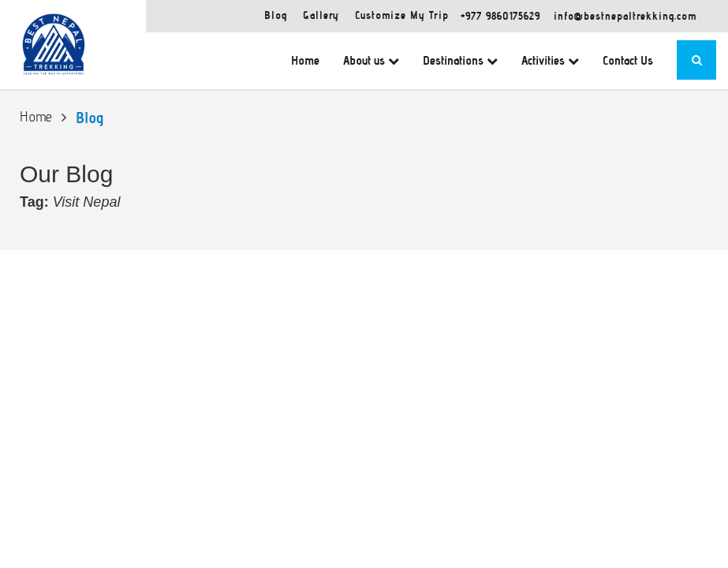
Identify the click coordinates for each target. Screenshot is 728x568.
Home (305, 60)
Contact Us (628, 60)
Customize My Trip (402, 15)
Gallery (321, 15)
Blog (276, 15)
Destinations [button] (460, 60)
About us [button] (371, 60)
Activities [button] (550, 60)
